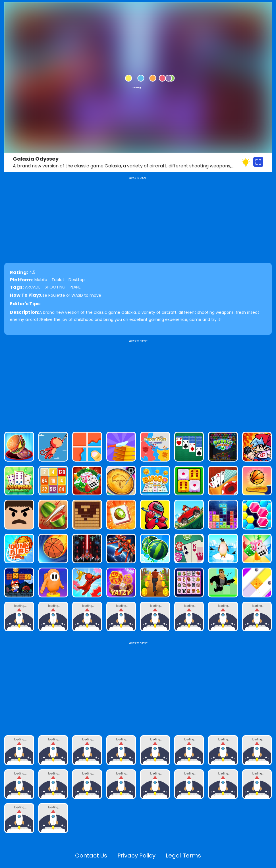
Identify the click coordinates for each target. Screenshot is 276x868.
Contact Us (91, 855)
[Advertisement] (138, 383)
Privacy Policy (136, 855)
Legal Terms (183, 855)
